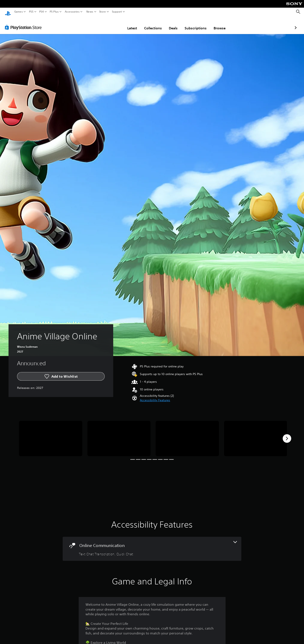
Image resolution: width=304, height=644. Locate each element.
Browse (195, 24)
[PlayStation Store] (24, 23)
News (90, 12)
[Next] (287, 434)
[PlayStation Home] (8, 12)
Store (103, 12)
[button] (155, 396)
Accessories (72, 12)
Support (117, 12)
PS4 (42, 12)
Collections (128, 24)
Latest (107, 24)
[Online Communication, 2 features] (152, 545)
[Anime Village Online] (51, 435)
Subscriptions (171, 24)
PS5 (31, 12)
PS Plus (54, 12)
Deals (148, 24)
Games (19, 12)
